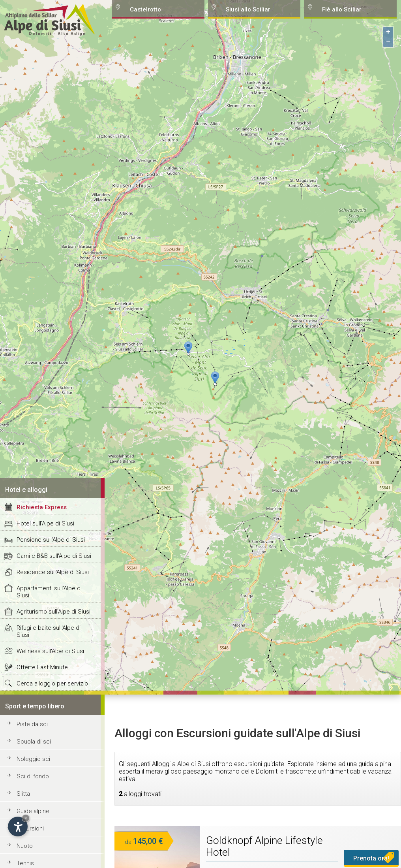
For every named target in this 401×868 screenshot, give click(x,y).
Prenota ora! (371, 858)
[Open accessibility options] (18, 827)
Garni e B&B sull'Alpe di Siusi (54, 556)
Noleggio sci (33, 759)
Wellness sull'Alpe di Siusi (50, 651)
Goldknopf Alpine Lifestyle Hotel (264, 846)
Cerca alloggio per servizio (52, 683)
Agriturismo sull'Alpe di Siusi (53, 612)
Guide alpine (33, 811)
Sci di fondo (33, 776)
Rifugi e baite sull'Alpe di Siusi (49, 631)
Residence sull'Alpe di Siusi (53, 572)
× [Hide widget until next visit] (26, 818)
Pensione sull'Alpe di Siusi (51, 540)
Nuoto (25, 846)
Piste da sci (32, 724)
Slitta (23, 794)
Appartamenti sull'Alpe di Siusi (49, 592)
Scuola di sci (34, 742)
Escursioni (30, 828)
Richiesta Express (42, 507)
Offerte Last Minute (42, 667)
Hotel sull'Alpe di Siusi (45, 523)
